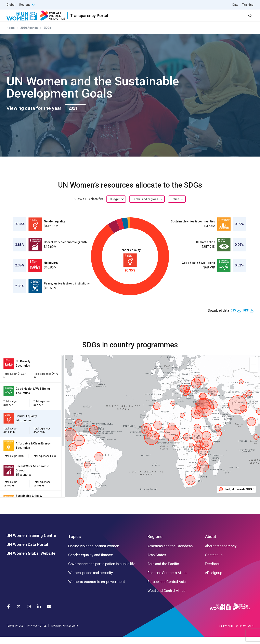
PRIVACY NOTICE (37, 633)
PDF (246, 318)
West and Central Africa (166, 598)
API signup (214, 580)
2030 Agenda (199, 19)
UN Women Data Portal (27, 552)
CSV (233, 318)
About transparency (221, 553)
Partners (172, 19)
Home (11, 35)
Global (11, 5)
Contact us (214, 562)
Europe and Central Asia (167, 589)
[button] (254, 368)
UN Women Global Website (31, 560)
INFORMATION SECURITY (65, 633)
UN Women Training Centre (31, 543)
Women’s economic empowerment (97, 589)
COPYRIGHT (227, 633)
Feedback (213, 571)
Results (151, 19)
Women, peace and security (91, 580)
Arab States (157, 562)
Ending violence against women (94, 553)
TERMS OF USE (15, 633)
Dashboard (230, 19)
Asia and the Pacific (163, 571)
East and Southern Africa (167, 580)
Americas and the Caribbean (170, 553)
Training (248, 5)
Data (235, 5)
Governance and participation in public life (102, 571)
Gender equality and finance (91, 562)
